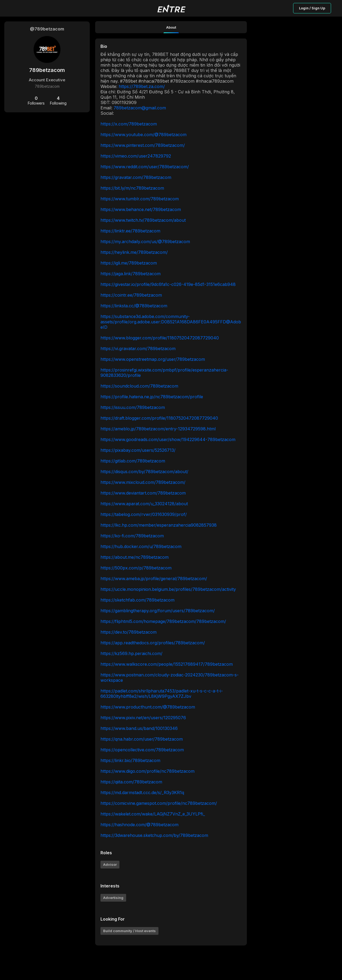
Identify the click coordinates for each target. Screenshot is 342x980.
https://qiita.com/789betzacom (131, 782)
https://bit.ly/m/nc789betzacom (132, 188)
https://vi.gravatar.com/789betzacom (138, 349)
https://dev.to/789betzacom (129, 632)
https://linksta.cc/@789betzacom (134, 306)
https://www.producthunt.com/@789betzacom (148, 707)
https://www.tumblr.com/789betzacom (140, 199)
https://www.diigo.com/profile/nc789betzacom (147, 771)
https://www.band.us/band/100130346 (139, 728)
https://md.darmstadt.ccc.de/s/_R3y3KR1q (142, 793)
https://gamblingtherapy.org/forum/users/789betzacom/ (158, 611)
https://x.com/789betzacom (129, 124)
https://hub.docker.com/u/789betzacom (141, 546)
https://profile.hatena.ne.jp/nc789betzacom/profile (152, 397)
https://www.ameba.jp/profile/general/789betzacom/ (154, 579)
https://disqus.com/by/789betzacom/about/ (144, 472)
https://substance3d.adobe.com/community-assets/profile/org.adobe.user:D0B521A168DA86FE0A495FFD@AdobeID (171, 322)
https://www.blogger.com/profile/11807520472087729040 (160, 338)
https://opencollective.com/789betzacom (142, 750)
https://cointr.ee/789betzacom (131, 295)
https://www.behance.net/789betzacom (141, 209)
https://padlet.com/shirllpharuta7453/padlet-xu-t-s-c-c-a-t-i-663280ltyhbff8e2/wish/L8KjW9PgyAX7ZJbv (162, 694)
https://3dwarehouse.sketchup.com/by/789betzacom (154, 835)
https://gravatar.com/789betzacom (136, 177)
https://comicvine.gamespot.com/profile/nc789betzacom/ (159, 803)
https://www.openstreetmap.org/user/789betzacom (153, 359)
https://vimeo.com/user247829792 (136, 156)
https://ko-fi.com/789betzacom (132, 536)
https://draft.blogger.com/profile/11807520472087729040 (159, 418)
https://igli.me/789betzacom (129, 263)
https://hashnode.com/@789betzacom (139, 825)
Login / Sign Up (312, 8)
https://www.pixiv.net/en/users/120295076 (143, 718)
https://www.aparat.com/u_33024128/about (144, 504)
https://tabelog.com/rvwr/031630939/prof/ (144, 514)
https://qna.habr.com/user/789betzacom (142, 739)
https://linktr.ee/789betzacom (130, 231)
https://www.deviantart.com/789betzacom (143, 493)
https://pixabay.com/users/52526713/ (138, 450)
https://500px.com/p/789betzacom (136, 568)
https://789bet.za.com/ (142, 86)
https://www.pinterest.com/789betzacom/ (143, 145)
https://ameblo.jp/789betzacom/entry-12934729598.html (158, 429)
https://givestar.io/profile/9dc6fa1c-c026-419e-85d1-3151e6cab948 (168, 284)
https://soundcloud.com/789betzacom (139, 386)
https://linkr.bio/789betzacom (130, 760)
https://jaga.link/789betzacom (131, 274)
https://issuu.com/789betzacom (133, 407)
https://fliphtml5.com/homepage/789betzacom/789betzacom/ (163, 621)
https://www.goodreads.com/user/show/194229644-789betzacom (168, 439)
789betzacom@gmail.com (140, 108)
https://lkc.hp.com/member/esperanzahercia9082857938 (159, 525)
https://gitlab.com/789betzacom (133, 461)
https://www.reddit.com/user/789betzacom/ (145, 167)
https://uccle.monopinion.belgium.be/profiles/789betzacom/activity (168, 589)
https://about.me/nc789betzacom (135, 557)
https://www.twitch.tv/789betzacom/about (143, 220)
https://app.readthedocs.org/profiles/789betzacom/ (153, 643)
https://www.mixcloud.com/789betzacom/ (143, 482)
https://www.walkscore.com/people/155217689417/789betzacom (167, 664)
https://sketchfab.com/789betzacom (137, 600)
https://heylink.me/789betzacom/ (134, 252)
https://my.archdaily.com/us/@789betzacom (145, 242)
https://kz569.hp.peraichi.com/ (131, 653)
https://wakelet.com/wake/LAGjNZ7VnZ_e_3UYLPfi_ (153, 814)
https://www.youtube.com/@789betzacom (143, 135)
